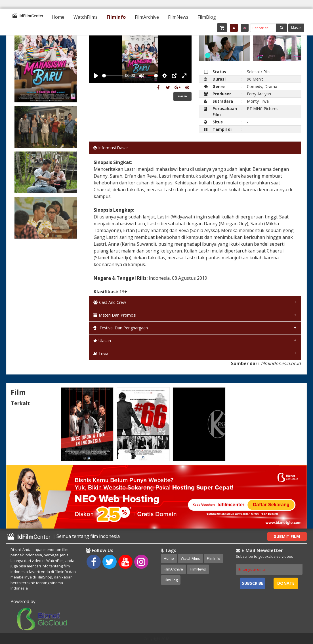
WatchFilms (86, 17)
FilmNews (178, 17)
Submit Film (287, 536)
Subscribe (253, 583)
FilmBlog (207, 17)
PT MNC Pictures (263, 109)
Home (58, 17)
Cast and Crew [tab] (110, 302)
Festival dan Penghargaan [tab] (121, 328)
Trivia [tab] (101, 353)
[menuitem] (58, 17)
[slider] (113, 76)
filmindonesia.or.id (281, 363)
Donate (286, 583)
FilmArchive (147, 17)
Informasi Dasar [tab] (111, 148)
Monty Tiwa (258, 101)
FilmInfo (116, 17)
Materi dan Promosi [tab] (115, 315)
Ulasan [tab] (102, 341)
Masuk (296, 28)
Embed (182, 96)
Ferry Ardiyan (259, 94)
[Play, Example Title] (96, 76)
